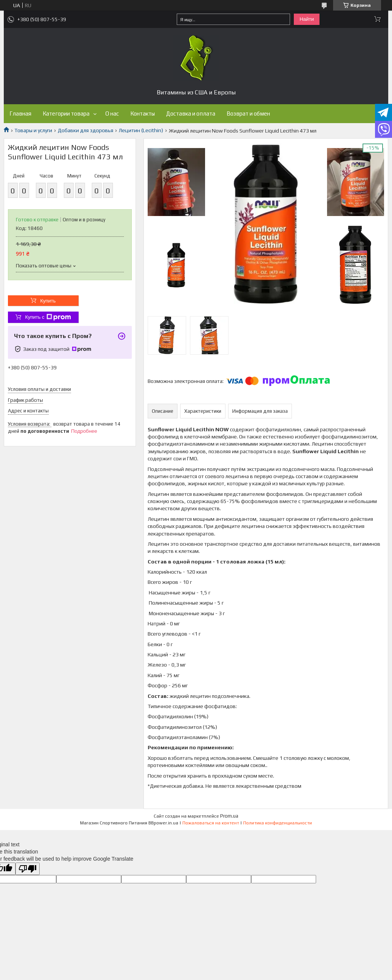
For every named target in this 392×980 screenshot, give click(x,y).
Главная (20, 113)
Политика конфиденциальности (278, 823)
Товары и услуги (33, 130)
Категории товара (66, 113)
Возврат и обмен (248, 113)
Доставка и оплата (191, 113)
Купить (48, 301)
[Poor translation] (28, 869)
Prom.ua (229, 816)
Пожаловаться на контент (211, 823)
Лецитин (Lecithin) (141, 130)
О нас (112, 113)
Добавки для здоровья (86, 130)
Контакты (143, 113)
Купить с (48, 317)
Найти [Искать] (307, 19)
